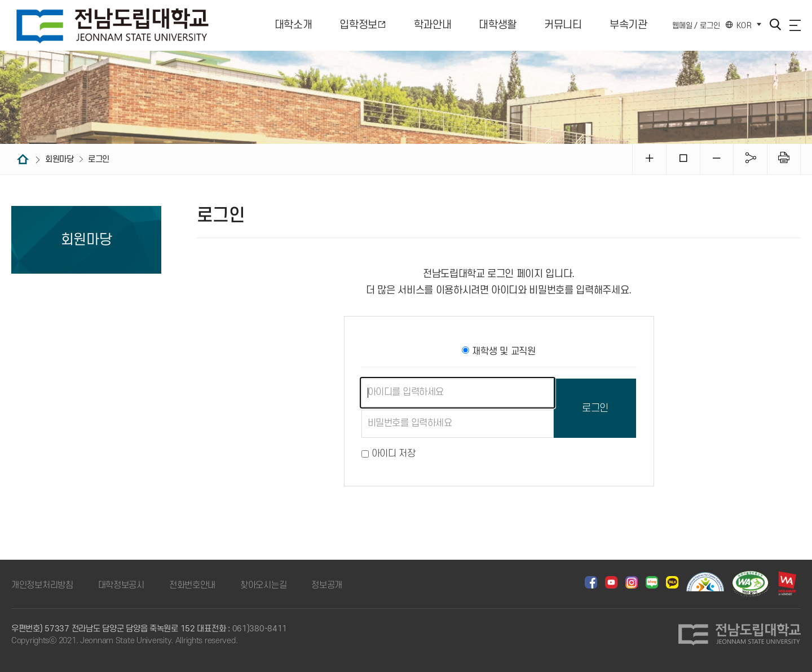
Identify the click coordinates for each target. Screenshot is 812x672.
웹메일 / (685, 25)
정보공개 (327, 585)
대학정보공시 (121, 585)
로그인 (710, 25)
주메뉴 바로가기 (0, 0)
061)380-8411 (260, 629)
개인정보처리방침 (42, 585)
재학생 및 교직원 (498, 352)
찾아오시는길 (263, 585)
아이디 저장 (394, 454)
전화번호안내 (192, 585)
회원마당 (65, 159)
